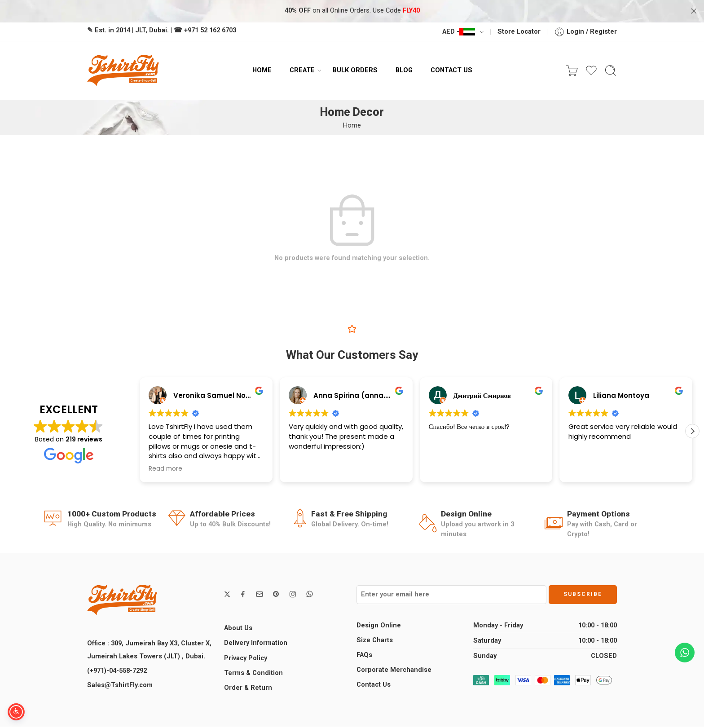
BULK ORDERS (355, 70)
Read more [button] (165, 469)
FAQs (364, 655)
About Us (238, 628)
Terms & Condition (253, 673)
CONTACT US (451, 70)
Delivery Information (256, 643)
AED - (459, 32)
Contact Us (374, 685)
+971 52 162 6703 (210, 30)
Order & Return (248, 688)
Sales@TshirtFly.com (120, 685)
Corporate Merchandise (394, 670)
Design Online (379, 625)
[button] (692, 431)
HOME (262, 70)
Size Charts (375, 640)
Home (352, 126)
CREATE (302, 71)
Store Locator (519, 32)
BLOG (404, 70)
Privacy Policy (246, 658)
